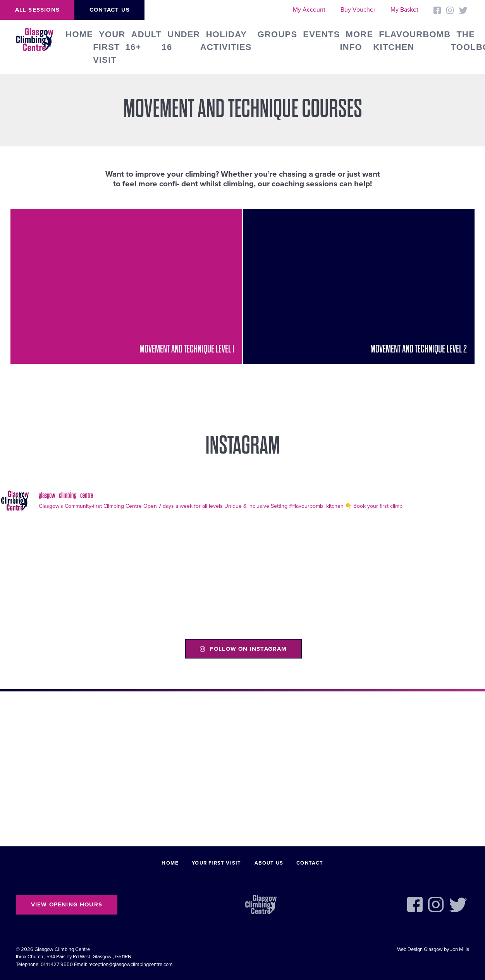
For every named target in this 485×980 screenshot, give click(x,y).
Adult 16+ (144, 41)
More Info (357, 41)
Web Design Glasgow (420, 949)
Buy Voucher (358, 10)
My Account (309, 10)
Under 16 (181, 41)
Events (321, 34)
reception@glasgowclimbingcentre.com (131, 965)
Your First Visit (109, 47)
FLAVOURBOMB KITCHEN (412, 41)
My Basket (404, 10)
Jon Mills (460, 949)
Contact (310, 863)
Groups (278, 34)
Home (79, 34)
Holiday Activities (226, 41)
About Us (269, 863)
